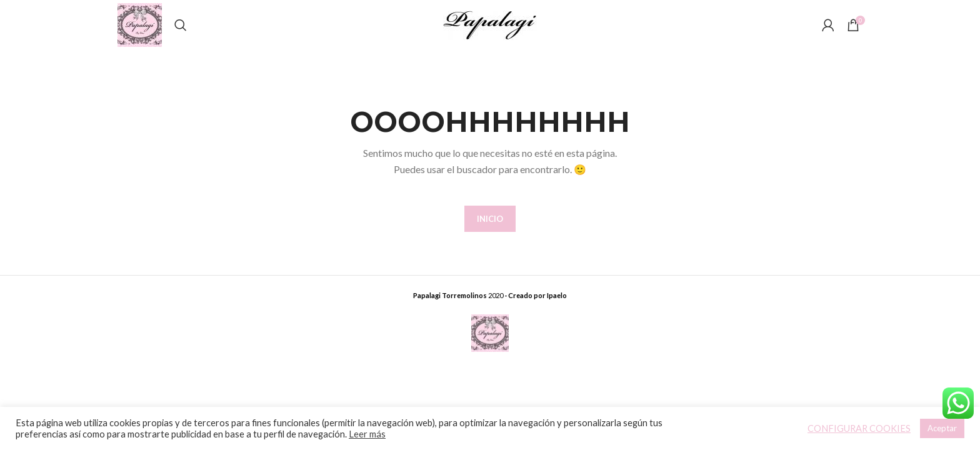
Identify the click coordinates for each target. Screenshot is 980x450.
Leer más (367, 434)
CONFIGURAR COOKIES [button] (859, 428)
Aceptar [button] (942, 428)
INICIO (490, 219)
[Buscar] (181, 25)
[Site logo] (140, 24)
